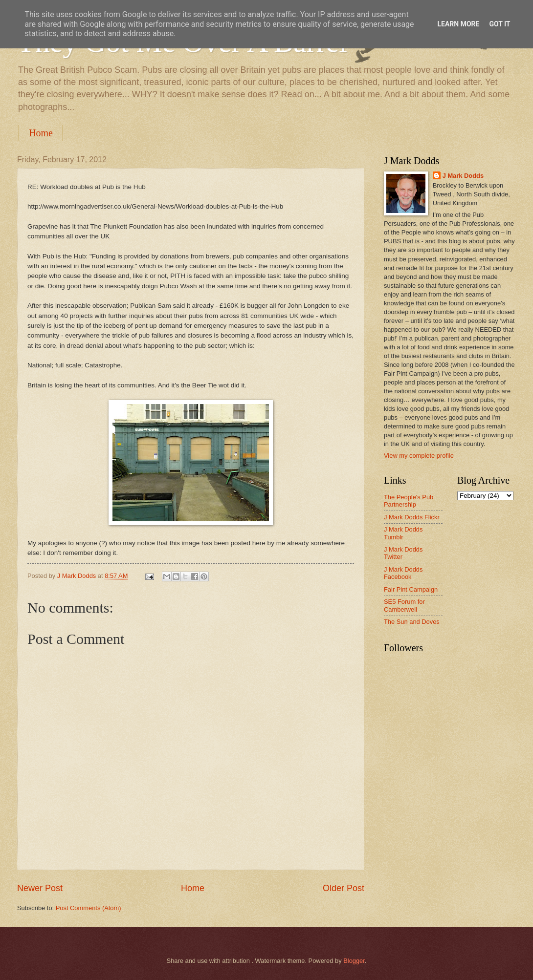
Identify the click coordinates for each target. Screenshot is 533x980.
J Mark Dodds (463, 176)
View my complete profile (419, 456)
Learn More (458, 24)
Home (41, 133)
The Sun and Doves (412, 622)
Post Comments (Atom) (89, 908)
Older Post (344, 888)
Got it (500, 24)
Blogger (354, 961)
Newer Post (40, 888)
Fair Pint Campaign (411, 589)
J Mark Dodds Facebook (403, 573)
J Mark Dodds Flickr (412, 517)
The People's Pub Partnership (409, 501)
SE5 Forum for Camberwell (404, 605)
